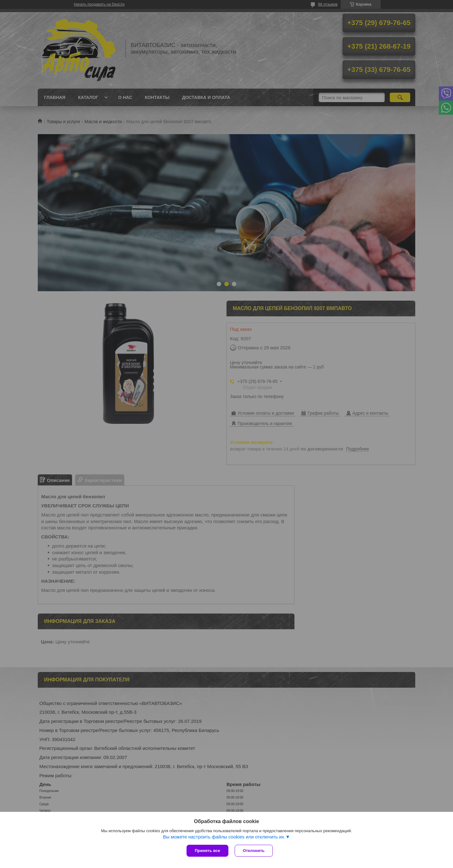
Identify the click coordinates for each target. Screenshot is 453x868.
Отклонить (254, 851)
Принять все (207, 851)
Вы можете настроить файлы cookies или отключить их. (224, 837)
